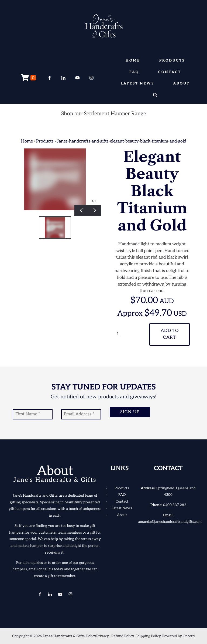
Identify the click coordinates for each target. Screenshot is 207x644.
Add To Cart (170, 334)
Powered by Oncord (179, 636)
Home (133, 60)
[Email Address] (81, 414)
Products (172, 60)
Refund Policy (123, 636)
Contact (170, 72)
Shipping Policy (148, 636)
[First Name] (33, 414)
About (181, 83)
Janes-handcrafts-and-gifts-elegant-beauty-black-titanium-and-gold (122, 141)
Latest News (137, 83)
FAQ (134, 72)
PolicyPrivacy (98, 636)
